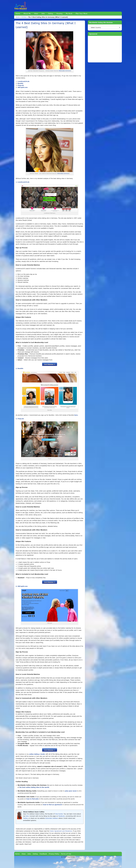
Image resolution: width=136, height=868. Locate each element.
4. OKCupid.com (22, 586)
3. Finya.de (20, 419)
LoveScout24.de (23, 81)
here (27, 816)
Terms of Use (66, 854)
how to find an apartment (53, 805)
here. (76, 415)
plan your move (71, 791)
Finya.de (21, 85)
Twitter (25, 818)
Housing (59, 13)
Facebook (62, 816)
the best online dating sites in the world (34, 787)
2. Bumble (19, 368)
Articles (24, 17)
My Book (69, 13)
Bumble (20, 83)
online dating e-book (37, 754)
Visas (36, 13)
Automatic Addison (52, 818)
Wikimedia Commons (65, 71)
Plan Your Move (82, 13)
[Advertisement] (105, 49)
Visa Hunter (59, 814)
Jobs (43, 13)
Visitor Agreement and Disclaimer (61, 831)
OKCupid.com (23, 87)
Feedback (43, 854)
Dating (51, 13)
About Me (27, 13)
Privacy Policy (54, 854)
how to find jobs (32, 799)
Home (18, 13)
